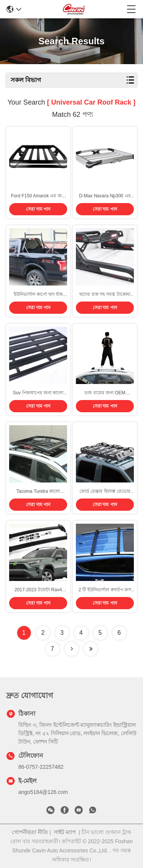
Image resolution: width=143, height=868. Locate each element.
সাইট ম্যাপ (65, 832)
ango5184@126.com (43, 792)
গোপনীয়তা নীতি (30, 832)
